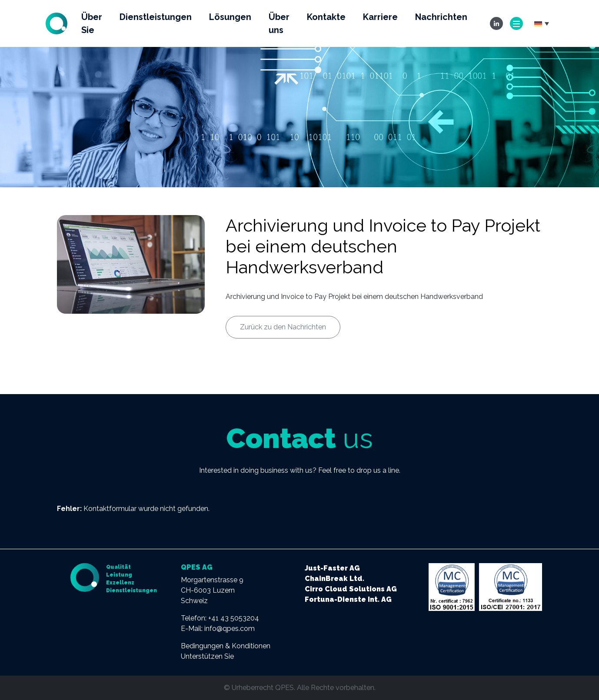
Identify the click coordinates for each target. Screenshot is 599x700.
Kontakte (326, 17)
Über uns (279, 23)
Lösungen (230, 17)
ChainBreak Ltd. (334, 579)
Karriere (380, 17)
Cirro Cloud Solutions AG (351, 589)
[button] (542, 23)
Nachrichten (441, 17)
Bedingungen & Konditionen (226, 646)
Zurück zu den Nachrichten (283, 327)
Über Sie (92, 23)
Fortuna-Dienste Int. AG (348, 599)
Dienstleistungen (156, 17)
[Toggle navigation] (516, 23)
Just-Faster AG (332, 568)
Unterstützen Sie (207, 656)
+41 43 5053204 (234, 618)
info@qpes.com (230, 629)
